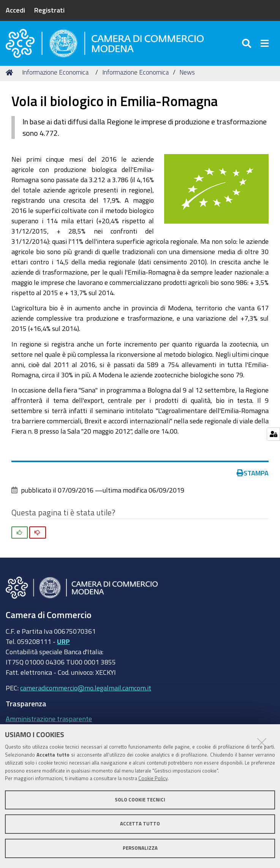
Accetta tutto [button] (140, 824)
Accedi (15, 10)
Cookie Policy (153, 778)
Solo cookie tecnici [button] (140, 800)
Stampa (253, 477)
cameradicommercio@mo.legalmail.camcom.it (86, 692)
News (187, 77)
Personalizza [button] (140, 848)
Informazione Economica (55, 77)
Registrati (49, 10)
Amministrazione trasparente (49, 723)
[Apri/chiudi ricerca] (248, 45)
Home (11, 77)
